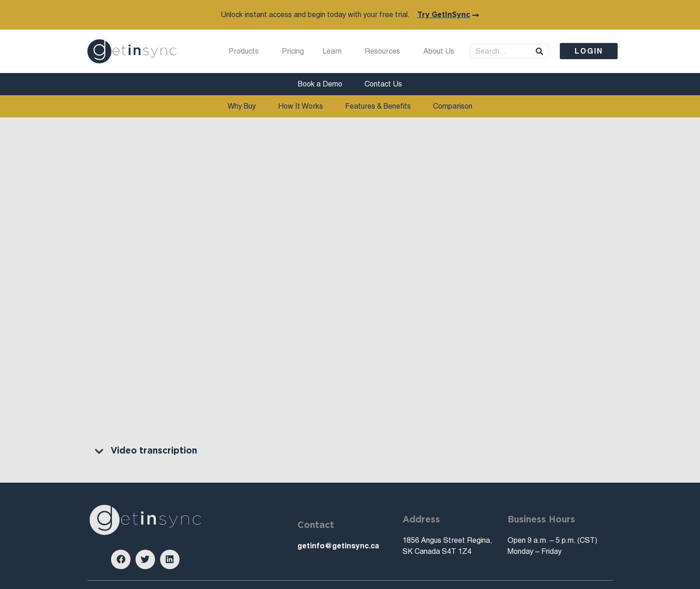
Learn (334, 51)
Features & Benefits (378, 106)
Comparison (453, 106)
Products (246, 51)
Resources (385, 51)
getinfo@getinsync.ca (338, 546)
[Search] (539, 51)
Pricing (293, 51)
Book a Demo (320, 84)
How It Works (300, 106)
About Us (441, 51)
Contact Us (383, 84)
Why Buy (242, 106)
